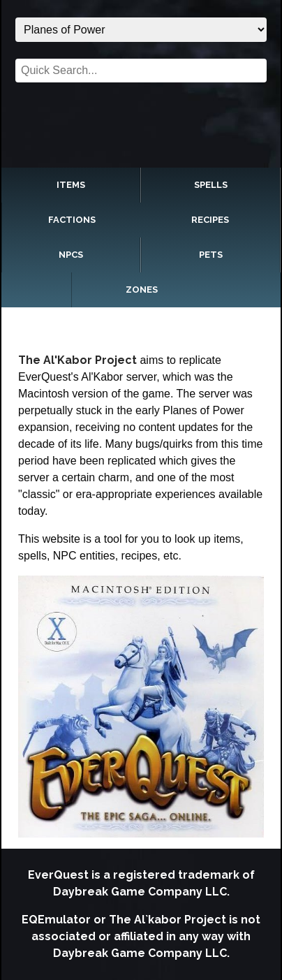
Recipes (210, 220)
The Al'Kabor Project (77, 360)
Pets (211, 255)
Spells (211, 185)
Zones (142, 290)
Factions (72, 220)
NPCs (71, 255)
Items (71, 185)
